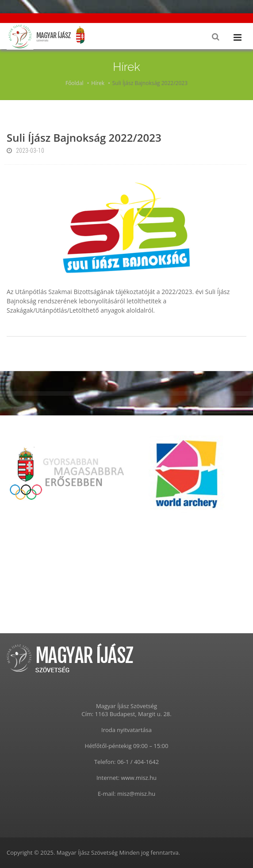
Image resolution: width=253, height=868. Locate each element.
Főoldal (75, 83)
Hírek (98, 83)
